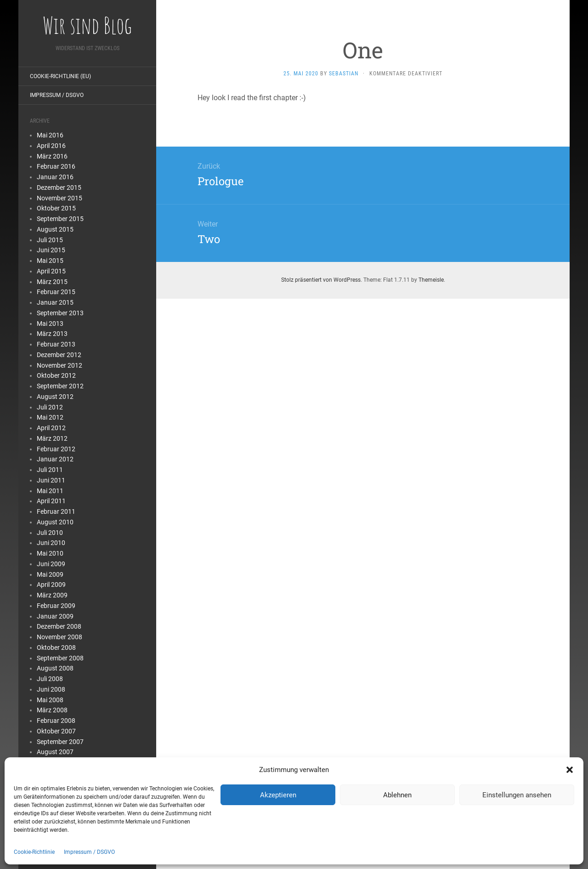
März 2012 (52, 438)
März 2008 (52, 710)
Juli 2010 (50, 533)
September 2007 (60, 742)
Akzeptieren (278, 795)
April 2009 (51, 585)
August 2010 (55, 522)
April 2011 (51, 501)
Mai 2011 (50, 491)
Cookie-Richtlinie (34, 852)
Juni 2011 (51, 480)
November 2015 (59, 198)
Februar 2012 (56, 449)
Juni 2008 (51, 689)
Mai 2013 (50, 324)
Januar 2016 (55, 177)
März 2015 (52, 282)
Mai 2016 (50, 135)
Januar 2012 (55, 459)
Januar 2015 (55, 302)
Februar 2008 (56, 721)
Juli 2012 (50, 407)
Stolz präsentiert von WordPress (321, 280)
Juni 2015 (51, 250)
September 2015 (60, 219)
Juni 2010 (51, 543)
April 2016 (51, 146)
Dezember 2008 (59, 626)
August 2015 (55, 229)
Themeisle (431, 280)
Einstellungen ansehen (517, 795)
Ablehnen (397, 795)
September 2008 (60, 658)
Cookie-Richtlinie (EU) (60, 76)
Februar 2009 (56, 606)
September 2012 (60, 386)
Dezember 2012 (59, 355)
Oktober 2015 (56, 208)
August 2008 (55, 668)
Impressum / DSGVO (89, 852)
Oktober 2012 (56, 375)
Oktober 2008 (56, 647)
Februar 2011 (56, 511)
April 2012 (51, 428)
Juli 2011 (50, 470)
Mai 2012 (50, 417)
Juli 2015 (50, 240)
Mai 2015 (50, 261)
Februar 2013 (56, 344)
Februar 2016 (56, 166)
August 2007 (55, 752)
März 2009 (52, 595)
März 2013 (52, 334)
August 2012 (55, 397)
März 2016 (52, 156)
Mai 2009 (50, 574)
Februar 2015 (56, 292)
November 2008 (59, 637)
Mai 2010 (50, 553)
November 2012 (59, 365)
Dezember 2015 (59, 187)
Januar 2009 (55, 616)
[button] (570, 770)
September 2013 (60, 313)
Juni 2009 (51, 564)
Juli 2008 (50, 679)
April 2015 (51, 271)
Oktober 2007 (56, 731)
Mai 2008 (50, 700)
